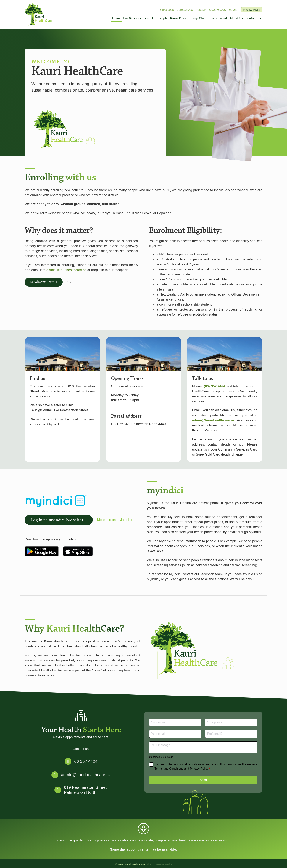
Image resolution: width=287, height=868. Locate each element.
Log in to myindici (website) (59, 520)
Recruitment (218, 18)
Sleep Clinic (199, 18)
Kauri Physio (179, 18)
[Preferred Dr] (231, 734)
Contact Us (253, 18)
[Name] (175, 722)
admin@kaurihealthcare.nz (66, 270)
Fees (146, 18)
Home (116, 18)
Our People (160, 18)
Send (203, 780)
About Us (236, 18)
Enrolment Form (44, 282)
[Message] (203, 747)
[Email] (175, 734)
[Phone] (231, 722)
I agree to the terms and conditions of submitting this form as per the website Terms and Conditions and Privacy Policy (206, 766)
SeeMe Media (164, 864)
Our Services (132, 18)
